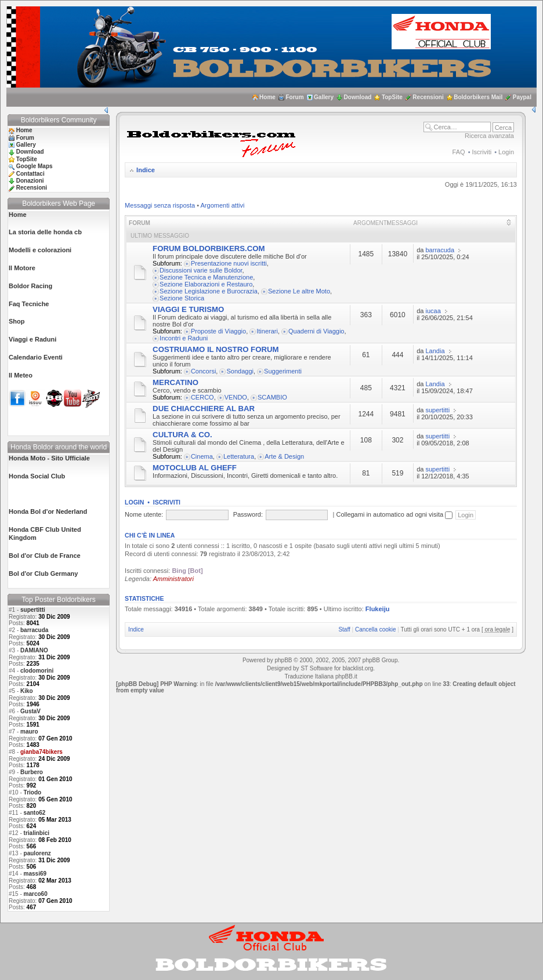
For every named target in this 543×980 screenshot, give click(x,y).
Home (267, 97)
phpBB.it (346, 676)
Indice (146, 170)
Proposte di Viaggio (218, 331)
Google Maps (35, 166)
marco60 (36, 894)
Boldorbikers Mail (478, 97)
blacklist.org (358, 668)
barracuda (34, 630)
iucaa (433, 311)
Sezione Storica (182, 298)
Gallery (324, 97)
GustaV (30, 711)
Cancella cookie (376, 629)
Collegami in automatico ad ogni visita (394, 514)
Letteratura (239, 456)
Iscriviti (482, 152)
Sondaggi (240, 371)
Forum (294, 97)
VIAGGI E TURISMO (188, 309)
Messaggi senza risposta (160, 205)
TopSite (392, 97)
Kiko (27, 691)
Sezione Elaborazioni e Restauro (206, 284)
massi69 (35, 874)
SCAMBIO (272, 397)
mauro (29, 732)
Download (358, 97)
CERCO (202, 397)
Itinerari (267, 331)
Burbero (32, 772)
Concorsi (203, 371)
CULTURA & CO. (182, 435)
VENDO (236, 397)
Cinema (202, 456)
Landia (435, 351)
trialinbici (37, 833)
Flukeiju (378, 609)
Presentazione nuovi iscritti (229, 263)
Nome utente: (144, 514)
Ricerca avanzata (489, 136)
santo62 (35, 813)
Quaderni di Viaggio (316, 331)
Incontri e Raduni (184, 338)
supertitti (33, 610)
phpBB (283, 660)
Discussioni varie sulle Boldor (201, 270)
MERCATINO (175, 382)
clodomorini (37, 671)
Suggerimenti (283, 371)
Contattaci (30, 174)
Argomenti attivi (223, 205)
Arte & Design (284, 456)
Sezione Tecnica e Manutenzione (206, 277)
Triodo (33, 792)
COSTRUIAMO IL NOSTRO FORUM (216, 349)
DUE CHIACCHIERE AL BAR (204, 409)
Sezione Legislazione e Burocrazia (209, 291)
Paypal (522, 97)
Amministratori (173, 579)
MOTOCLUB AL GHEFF (195, 468)
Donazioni (30, 181)
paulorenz (37, 853)
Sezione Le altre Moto (299, 291)
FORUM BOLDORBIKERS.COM (209, 248)
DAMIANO (34, 650)
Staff (344, 629)
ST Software (316, 668)
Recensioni (428, 97)
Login (506, 152)
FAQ (459, 152)
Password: (248, 514)
